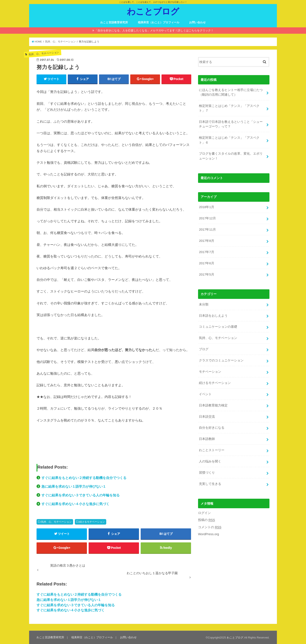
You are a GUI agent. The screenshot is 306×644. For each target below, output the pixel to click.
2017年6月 (206, 263)
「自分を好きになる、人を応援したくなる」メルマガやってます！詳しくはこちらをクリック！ (154, 30)
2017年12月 (207, 218)
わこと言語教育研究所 (114, 22)
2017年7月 (206, 252)
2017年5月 (206, 274)
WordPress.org (209, 534)
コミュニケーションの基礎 (218, 327)
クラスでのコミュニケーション (221, 360)
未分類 (204, 304)
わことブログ (153, 11)
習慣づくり (207, 473)
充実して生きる (210, 484)
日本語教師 (207, 439)
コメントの (210, 527)
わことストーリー (212, 450)
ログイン (204, 513)
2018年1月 (206, 207)
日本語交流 (207, 417)
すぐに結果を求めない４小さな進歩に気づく (75, 504)
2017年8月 (206, 241)
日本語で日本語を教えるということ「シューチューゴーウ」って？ (231, 124)
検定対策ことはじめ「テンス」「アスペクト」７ (229, 108)
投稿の (207, 520)
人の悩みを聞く (210, 461)
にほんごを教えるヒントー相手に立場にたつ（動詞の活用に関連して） (231, 92)
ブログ (204, 349)
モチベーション (210, 372)
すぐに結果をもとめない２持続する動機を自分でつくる (84, 478)
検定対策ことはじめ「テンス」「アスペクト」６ (229, 140)
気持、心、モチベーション (56, 522)
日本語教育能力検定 (213, 405)
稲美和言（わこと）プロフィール (159, 22)
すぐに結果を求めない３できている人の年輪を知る (81, 495)
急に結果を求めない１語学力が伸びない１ (74, 486)
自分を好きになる (212, 428)
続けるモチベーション (92, 522)
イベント (205, 394)
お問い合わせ (197, 22)
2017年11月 (207, 230)
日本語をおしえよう (213, 316)
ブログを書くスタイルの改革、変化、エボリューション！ (231, 156)
